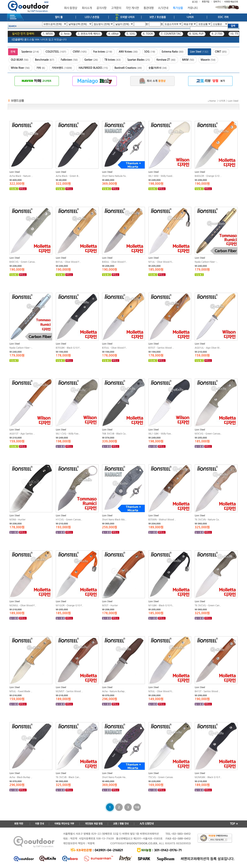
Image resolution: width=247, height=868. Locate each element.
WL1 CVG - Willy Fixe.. (68, 434)
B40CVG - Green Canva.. (23, 262)
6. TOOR (148, 34)
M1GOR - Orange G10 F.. (69, 606)
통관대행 (149, 8)
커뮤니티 (193, 8)
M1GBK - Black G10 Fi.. (161, 606)
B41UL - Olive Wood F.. (68, 262)
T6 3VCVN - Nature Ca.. (207, 520)
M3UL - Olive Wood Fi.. (161, 691)
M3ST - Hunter (110, 606)
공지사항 (102, 8)
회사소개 (87, 8)
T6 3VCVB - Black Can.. (68, 777)
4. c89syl (113, 34)
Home (212, 101)
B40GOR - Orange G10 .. (208, 176)
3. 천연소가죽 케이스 (89, 34)
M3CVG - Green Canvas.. (208, 434)
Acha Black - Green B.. (68, 176)
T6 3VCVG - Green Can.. (208, 606)
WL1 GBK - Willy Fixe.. (160, 434)
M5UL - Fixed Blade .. (21, 691)
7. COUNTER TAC (171, 34)
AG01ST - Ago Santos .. (22, 434)
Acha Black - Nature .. (21, 176)
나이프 (222, 101)
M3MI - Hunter (17, 520)
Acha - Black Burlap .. (21, 777)
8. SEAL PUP (196, 34)
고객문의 (116, 8)
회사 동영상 (71, 8)
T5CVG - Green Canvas (161, 777)
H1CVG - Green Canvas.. (69, 520)
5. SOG (131, 34)
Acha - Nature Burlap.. (114, 691)
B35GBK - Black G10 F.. (68, 348)
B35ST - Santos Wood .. (161, 348)
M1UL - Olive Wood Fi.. (161, 262)
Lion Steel (233, 101)
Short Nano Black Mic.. (114, 520)
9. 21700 (217, 34)
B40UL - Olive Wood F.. (115, 262)
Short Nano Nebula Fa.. (115, 176)
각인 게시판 (132, 8)
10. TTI (234, 34)
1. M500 (48, 34)
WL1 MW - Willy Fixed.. (161, 176)
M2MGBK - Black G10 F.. (208, 777)
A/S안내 (163, 8)
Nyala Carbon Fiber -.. (206, 262)
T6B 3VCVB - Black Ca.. (114, 434)
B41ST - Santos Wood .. (207, 691)
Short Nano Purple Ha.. (114, 777)
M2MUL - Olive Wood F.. (23, 606)
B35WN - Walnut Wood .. (162, 520)
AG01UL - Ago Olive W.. (208, 348)
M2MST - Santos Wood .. (69, 691)
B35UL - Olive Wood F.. (115, 348)
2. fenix (65, 34)
